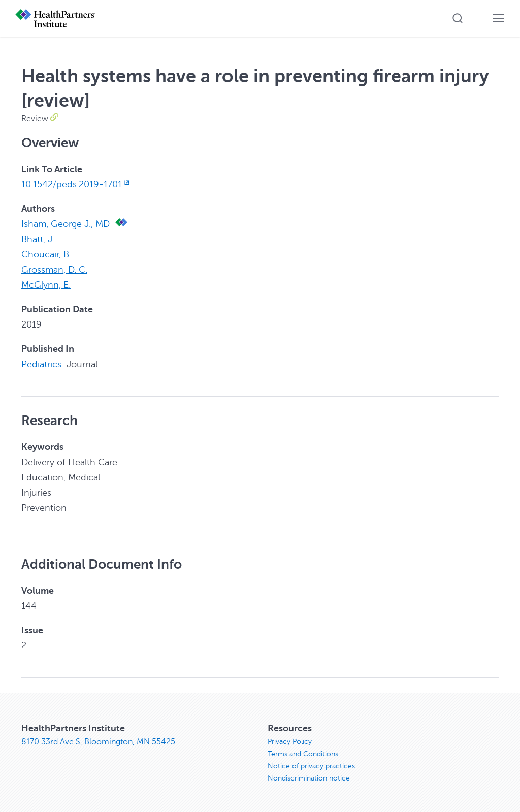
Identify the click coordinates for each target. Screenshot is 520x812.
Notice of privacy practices (311, 766)
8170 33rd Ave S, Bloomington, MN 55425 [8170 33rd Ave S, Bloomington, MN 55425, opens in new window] (98, 742)
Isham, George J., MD (66, 224)
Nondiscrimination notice (309, 778)
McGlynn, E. (46, 285)
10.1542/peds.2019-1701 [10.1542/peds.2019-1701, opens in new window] (76, 184)
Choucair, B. (46, 254)
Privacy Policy (290, 742)
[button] (458, 18)
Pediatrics (41, 364)
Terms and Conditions (303, 754)
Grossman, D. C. (54, 270)
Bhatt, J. (38, 239)
